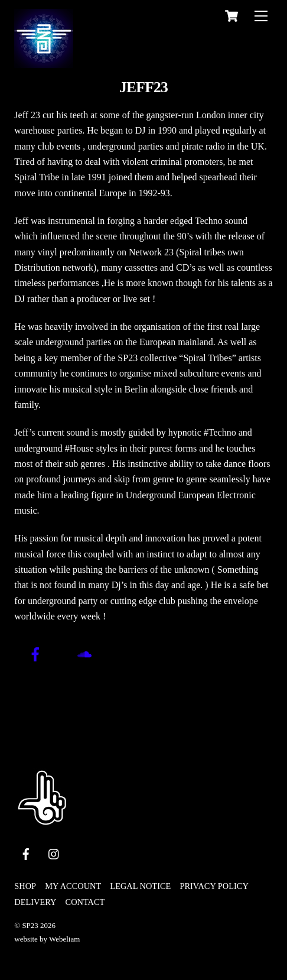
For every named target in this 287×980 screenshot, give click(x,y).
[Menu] (261, 16)
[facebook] (26, 852)
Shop (25, 886)
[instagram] (54, 852)
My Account (73, 886)
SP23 (30, 925)
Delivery (35, 902)
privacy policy (214, 886)
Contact (85, 902)
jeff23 (143, 87)
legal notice (140, 886)
